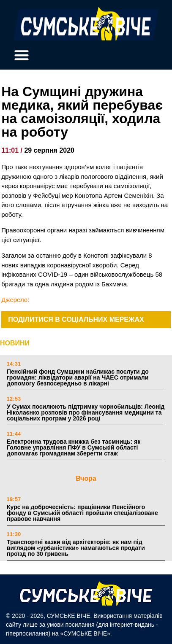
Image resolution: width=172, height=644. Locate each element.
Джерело (14, 300)
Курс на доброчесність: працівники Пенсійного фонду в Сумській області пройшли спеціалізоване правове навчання (82, 513)
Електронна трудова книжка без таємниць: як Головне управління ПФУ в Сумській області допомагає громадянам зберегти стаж (74, 447)
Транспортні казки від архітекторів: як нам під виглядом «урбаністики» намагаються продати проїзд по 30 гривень (76, 548)
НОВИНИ (15, 343)
